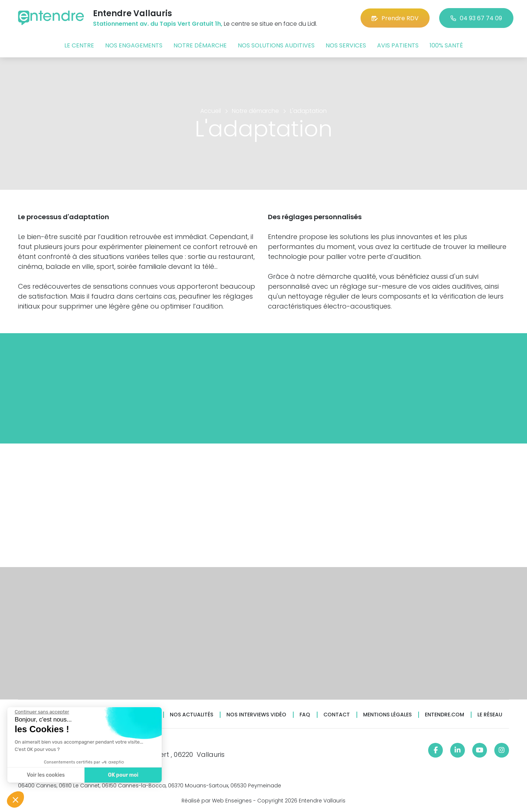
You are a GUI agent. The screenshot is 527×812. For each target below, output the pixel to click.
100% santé (446, 45)
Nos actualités (191, 715)
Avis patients (398, 45)
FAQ (305, 715)
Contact (337, 715)
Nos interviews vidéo (256, 715)
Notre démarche (200, 45)
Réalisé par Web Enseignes (217, 801)
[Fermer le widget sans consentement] (41, 712)
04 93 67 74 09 (476, 18)
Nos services (346, 45)
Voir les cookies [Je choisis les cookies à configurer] (45, 775)
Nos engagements (134, 45)
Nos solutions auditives (276, 45)
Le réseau (490, 715)
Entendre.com (444, 715)
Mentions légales (387, 715)
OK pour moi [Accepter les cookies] (122, 775)
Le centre (79, 45)
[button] (15, 799)
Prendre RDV (395, 18)
